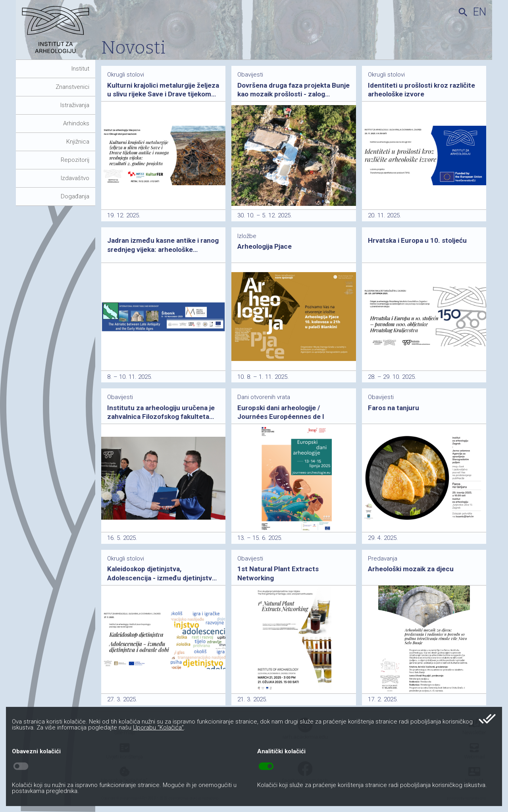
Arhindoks (76, 123)
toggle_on (266, 766)
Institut (80, 69)
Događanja (75, 196)
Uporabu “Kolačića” (158, 728)
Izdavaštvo (75, 178)
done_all (487, 719)
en (480, 12)
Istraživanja (75, 105)
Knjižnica (78, 142)
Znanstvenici (72, 87)
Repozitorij (75, 160)
